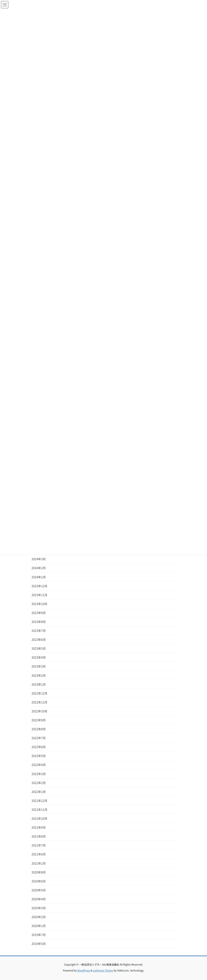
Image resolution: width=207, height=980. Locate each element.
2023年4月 (39, 657)
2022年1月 (39, 792)
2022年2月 (39, 783)
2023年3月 (39, 666)
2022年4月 (39, 765)
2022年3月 (39, 774)
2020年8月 (39, 872)
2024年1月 (39, 577)
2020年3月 (39, 908)
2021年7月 (39, 845)
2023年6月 (39, 640)
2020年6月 (39, 881)
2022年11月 (40, 702)
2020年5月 (39, 890)
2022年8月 (39, 729)
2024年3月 (39, 559)
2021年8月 (39, 836)
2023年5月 (39, 648)
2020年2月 (39, 917)
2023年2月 (39, 675)
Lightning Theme (103, 970)
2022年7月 (39, 738)
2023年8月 (39, 622)
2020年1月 (39, 926)
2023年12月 (40, 586)
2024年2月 (39, 568)
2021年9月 (39, 827)
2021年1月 (39, 863)
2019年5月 (39, 944)
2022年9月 (39, 720)
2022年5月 (39, 756)
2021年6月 (39, 854)
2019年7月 (39, 935)
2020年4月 (39, 899)
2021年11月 (40, 810)
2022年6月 (39, 747)
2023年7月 (39, 631)
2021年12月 (40, 801)
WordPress (84, 970)
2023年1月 (39, 684)
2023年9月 (39, 613)
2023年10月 (40, 604)
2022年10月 (40, 711)
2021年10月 (40, 818)
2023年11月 (40, 595)
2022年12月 (40, 693)
